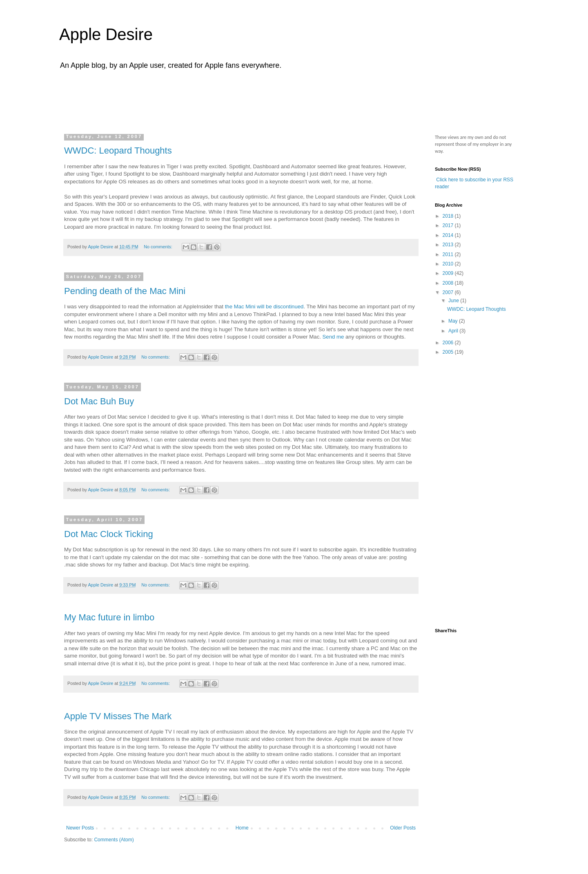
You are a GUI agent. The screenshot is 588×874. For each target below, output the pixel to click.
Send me (334, 337)
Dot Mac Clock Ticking (109, 534)
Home (242, 828)
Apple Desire (106, 34)
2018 (449, 216)
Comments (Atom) (114, 840)
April (454, 331)
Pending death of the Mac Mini (125, 291)
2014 (449, 235)
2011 (449, 254)
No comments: (159, 247)
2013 (449, 245)
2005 (449, 352)
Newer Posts (80, 828)
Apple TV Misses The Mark (118, 716)
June (454, 301)
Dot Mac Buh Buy (99, 401)
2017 (449, 225)
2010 (449, 264)
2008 (449, 283)
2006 (449, 343)
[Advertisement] (220, 99)
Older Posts (403, 828)
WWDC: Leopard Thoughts (118, 150)
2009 (449, 273)
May (454, 321)
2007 (449, 292)
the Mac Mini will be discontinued (264, 307)
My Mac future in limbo (109, 617)
